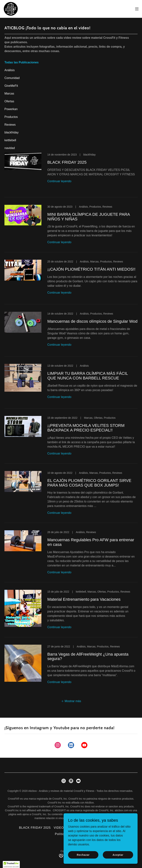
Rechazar (83, 855)
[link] (11, 9)
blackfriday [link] (11, 132)
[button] (137, 9)
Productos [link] (11, 117)
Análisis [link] (10, 70)
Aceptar (118, 855)
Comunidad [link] (12, 78)
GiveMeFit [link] (11, 86)
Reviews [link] (10, 125)
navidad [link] (10, 148)
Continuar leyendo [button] (59, 181)
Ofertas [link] (9, 101)
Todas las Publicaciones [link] (22, 62)
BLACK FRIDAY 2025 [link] (35, 828)
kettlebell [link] (10, 140)
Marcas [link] (9, 94)
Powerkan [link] (11, 109)
